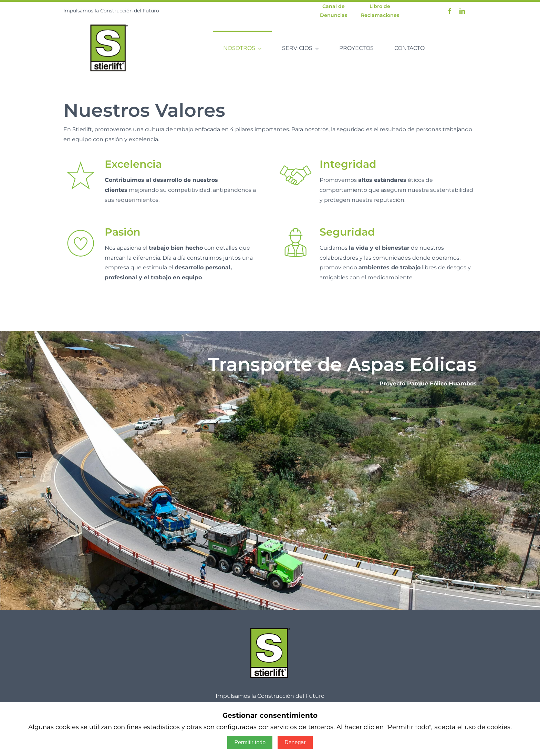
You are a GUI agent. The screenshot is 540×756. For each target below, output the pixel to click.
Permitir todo (250, 742)
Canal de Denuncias (334, 11)
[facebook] (450, 11)
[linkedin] (462, 11)
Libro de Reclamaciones (380, 11)
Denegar (295, 742)
